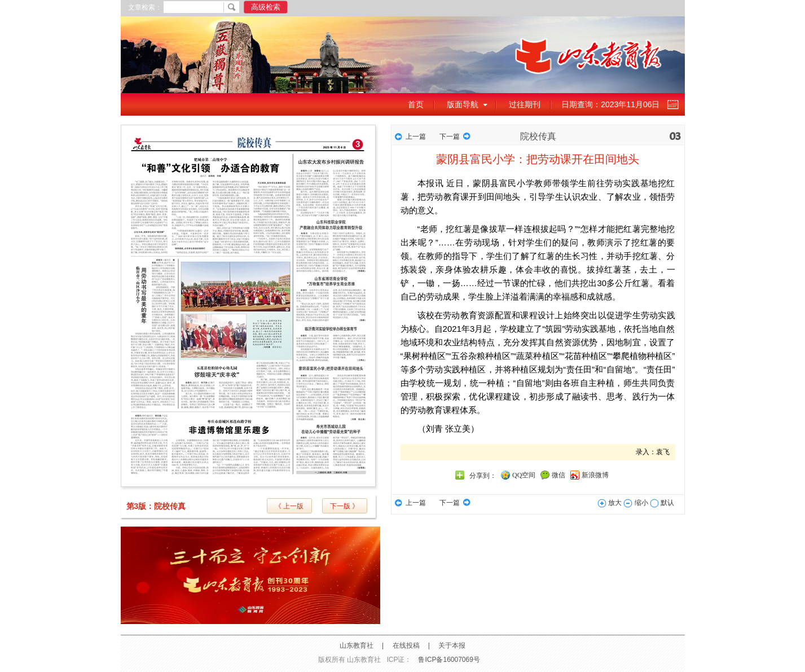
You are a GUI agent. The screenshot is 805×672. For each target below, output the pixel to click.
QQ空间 (524, 475)
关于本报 (452, 645)
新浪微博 (595, 475)
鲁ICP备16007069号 (449, 660)
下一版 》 (344, 506)
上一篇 (416, 137)
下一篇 (450, 137)
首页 (416, 104)
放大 (610, 503)
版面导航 (463, 104)
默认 (662, 503)
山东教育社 (357, 645)
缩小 (635, 503)
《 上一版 (289, 506)
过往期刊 (525, 104)
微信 (558, 475)
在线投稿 (406, 645)
